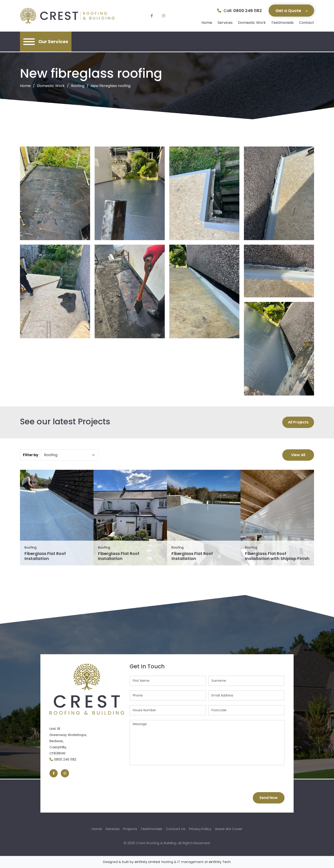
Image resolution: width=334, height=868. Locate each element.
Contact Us (176, 829)
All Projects (298, 422)
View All (298, 455)
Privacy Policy (200, 829)
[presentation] (164, 779)
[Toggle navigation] (46, 42)
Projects (130, 829)
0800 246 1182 (248, 11)
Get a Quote (291, 11)
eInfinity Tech (220, 862)
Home (207, 23)
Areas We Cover (229, 829)
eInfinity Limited (147, 862)
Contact (307, 23)
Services (225, 23)
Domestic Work (252, 23)
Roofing (78, 86)
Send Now (269, 798)
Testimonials (282, 23)
